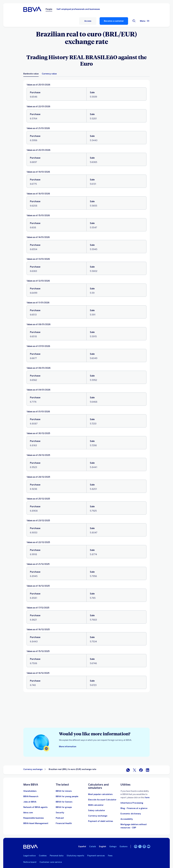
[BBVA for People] (32, 9)
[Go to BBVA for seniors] (64, 802)
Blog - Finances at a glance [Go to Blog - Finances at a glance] (134, 808)
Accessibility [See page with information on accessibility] (127, 819)
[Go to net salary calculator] (97, 810)
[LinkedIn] (144, 846)
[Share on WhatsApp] (128, 770)
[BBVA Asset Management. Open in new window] (36, 823)
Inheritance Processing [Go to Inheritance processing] (132, 803)
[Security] (60, 813)
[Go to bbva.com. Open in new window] (28, 813)
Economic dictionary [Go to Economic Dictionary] (131, 814)
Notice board (30, 862)
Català (93, 846)
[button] (88, 21)
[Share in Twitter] (135, 770)
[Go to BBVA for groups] (64, 807)
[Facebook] (136, 846)
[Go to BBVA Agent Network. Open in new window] (35, 807)
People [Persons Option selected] (47, 9)
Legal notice (29, 856)
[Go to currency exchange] (98, 816)
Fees (110, 856)
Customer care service (51, 862)
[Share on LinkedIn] (147, 770)
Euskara (124, 846)
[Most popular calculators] (100, 794)
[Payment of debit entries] (101, 821)
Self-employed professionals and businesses (77, 9)
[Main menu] (145, 21)
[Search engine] (134, 21)
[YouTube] (149, 846)
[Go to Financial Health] (64, 823)
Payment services (96, 856)
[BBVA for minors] (64, 791)
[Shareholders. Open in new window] (30, 791)
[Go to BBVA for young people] (67, 796)
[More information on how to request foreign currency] (68, 747)
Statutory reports (75, 856)
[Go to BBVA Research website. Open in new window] (31, 796)
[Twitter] (140, 846)
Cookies (43, 856)
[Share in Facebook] (141, 770)
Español (82, 846)
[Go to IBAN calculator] (96, 805)
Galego (113, 846)
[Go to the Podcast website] (60, 818)
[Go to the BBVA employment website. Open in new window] (30, 802)
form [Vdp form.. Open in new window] (147, 798)
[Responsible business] (34, 818)
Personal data (57, 856)
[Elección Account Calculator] (102, 800)
